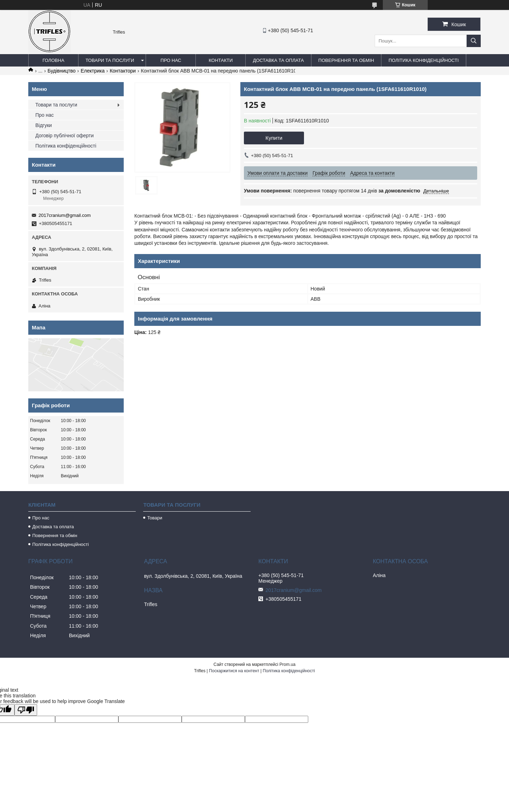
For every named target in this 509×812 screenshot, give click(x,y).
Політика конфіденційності (423, 60)
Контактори (123, 71)
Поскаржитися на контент (234, 671)
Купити (274, 138)
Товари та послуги (110, 60)
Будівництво (62, 71)
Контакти (221, 60)
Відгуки (44, 125)
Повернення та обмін (346, 60)
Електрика (93, 71)
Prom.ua (288, 664)
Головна (53, 60)
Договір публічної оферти (65, 136)
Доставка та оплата (278, 60)
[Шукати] (474, 41)
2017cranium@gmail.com (65, 215)
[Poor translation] (26, 710)
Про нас (171, 60)
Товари (155, 518)
